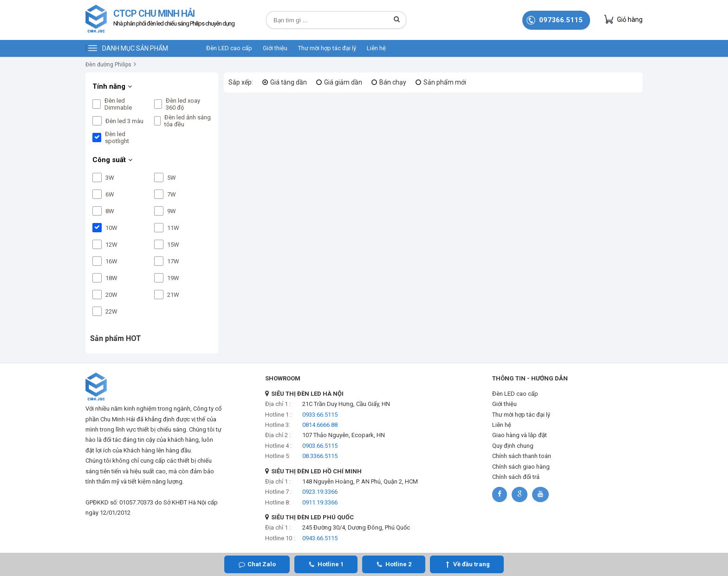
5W (172, 178)
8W (110, 211)
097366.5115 (561, 20)
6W (110, 194)
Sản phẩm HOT (116, 338)
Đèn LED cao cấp (229, 48)
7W (172, 194)
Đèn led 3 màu (124, 121)
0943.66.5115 (320, 538)
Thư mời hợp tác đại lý (327, 48)
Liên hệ (376, 48)
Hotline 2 (398, 564)
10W (111, 228)
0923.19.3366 (320, 492)
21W (173, 295)
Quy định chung (513, 446)
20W (111, 295)
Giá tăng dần (289, 82)
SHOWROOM (283, 378)
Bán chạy (393, 82)
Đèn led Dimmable (118, 104)
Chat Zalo (262, 564)
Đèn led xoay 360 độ (183, 104)
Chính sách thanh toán (522, 456)
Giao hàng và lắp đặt (520, 435)
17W (173, 261)
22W (111, 311)
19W (173, 278)
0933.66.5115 (320, 415)
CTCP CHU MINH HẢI (174, 19)
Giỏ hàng (623, 19)
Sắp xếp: (241, 82)
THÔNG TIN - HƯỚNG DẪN (530, 378)
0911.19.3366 (320, 502)
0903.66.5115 (320, 446)
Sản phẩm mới (445, 82)
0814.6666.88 (320, 425)
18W (111, 278)
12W (111, 245)
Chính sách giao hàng (521, 467)
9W (172, 211)
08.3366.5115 (320, 456)
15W (173, 245)
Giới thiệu (275, 48)
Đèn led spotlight (117, 137)
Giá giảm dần (343, 82)
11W (173, 228)
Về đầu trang (471, 564)
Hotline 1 (331, 564)
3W (110, 178)
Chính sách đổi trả (516, 477)
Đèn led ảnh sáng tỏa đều (188, 121)
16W (111, 261)
